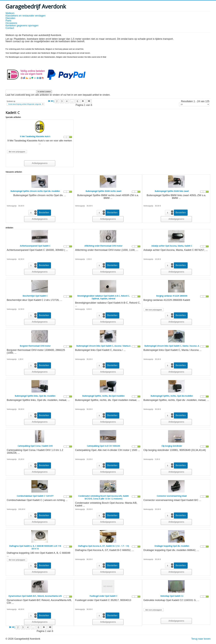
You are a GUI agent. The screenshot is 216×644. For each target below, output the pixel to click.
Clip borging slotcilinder (172, 446)
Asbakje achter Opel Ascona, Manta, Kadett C (172, 246)
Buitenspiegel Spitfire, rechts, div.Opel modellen (103, 396)
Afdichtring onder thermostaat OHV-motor (103, 246)
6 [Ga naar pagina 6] (77, 101)
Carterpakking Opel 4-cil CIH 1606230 (103, 446)
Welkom (10, 13)
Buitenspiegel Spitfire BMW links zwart (172, 191)
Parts (8, 21)
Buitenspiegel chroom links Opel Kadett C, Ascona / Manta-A (103, 346)
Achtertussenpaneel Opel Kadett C (35, 246)
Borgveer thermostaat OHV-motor (35, 346)
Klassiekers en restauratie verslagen (25, 16)
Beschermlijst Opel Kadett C (35, 296)
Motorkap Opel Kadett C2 (172, 596)
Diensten (10, 18)
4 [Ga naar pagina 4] (67, 101)
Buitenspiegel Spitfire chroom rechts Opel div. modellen (35, 191)
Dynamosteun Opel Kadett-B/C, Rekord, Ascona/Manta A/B (35, 596)
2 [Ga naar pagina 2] (57, 101)
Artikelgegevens (40, 163)
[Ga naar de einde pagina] (89, 101)
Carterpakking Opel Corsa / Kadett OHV (35, 446)
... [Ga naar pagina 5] (72, 101)
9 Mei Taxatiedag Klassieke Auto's (35, 136)
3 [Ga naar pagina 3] (62, 101)
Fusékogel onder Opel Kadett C (103, 596)
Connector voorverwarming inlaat (172, 496)
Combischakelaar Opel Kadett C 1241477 (35, 496)
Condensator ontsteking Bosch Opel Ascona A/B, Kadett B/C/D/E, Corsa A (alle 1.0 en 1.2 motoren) (103, 497)
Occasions (11, 23)
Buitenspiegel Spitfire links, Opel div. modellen (35, 396)
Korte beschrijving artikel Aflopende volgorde (25, 104)
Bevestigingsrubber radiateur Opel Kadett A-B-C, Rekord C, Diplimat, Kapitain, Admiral (103, 297)
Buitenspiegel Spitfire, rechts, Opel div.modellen (172, 396)
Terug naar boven (201, 639)
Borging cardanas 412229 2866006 (172, 296)
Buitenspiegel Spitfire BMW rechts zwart (103, 191)
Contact (10, 28)
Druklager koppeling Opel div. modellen (172, 546)
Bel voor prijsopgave (17, 152)
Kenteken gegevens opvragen (22, 26)
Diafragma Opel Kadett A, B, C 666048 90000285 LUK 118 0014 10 (35, 547)
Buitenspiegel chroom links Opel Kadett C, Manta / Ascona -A (172, 346)
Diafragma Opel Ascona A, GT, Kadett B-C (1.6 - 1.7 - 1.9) (103, 546)
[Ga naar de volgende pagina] (83, 101)
